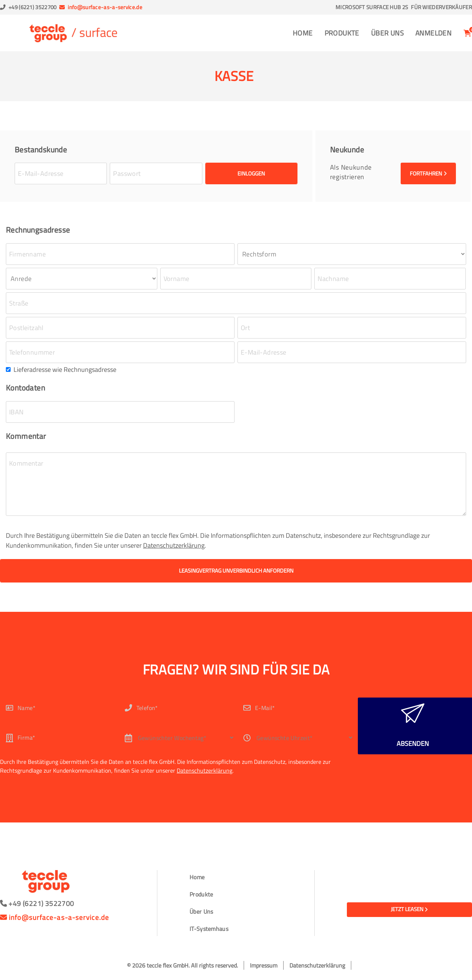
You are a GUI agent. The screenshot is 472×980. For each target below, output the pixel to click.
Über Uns (387, 33)
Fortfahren (428, 173)
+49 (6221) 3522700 (32, 7)
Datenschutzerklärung (174, 545)
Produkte (342, 33)
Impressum (264, 965)
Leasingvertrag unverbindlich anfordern (236, 571)
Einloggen (251, 173)
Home (303, 33)
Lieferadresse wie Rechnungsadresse (65, 369)
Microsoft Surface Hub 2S (372, 7)
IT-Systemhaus (209, 929)
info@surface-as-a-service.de (105, 7)
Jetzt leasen (409, 909)
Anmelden (433, 33)
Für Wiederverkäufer (441, 7)
